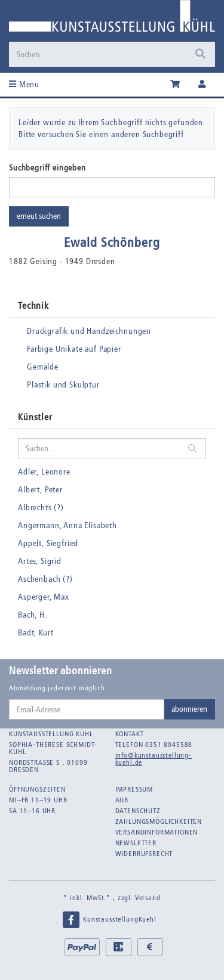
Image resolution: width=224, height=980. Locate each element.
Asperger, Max (44, 597)
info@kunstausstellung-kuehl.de (154, 759)
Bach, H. (33, 615)
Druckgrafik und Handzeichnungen (89, 331)
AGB (122, 800)
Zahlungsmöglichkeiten (159, 821)
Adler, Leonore (44, 472)
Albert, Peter (40, 490)
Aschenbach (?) (45, 579)
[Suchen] (99, 54)
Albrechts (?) (41, 508)
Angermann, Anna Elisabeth (67, 525)
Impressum (134, 789)
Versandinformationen (157, 832)
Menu (24, 84)
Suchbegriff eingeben (47, 168)
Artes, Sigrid (40, 561)
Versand (148, 898)
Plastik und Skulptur (63, 385)
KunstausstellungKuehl (109, 920)
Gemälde (43, 367)
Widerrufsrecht (144, 854)
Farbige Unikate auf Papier (74, 349)
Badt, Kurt (36, 633)
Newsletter (136, 843)
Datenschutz (138, 811)
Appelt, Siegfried (48, 543)
